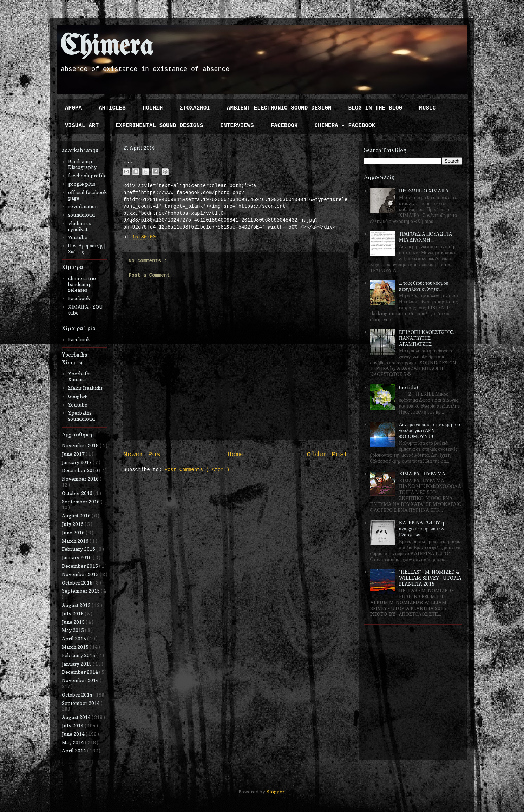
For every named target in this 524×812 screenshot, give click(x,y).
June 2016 (74, 532)
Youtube (78, 237)
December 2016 (80, 470)
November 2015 (81, 574)
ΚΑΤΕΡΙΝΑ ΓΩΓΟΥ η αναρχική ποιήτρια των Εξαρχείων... (421, 529)
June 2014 (74, 734)
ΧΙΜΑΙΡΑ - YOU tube (86, 310)
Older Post (327, 455)
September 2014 (81, 703)
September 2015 (81, 591)
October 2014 (78, 695)
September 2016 (81, 501)
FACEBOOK (284, 126)
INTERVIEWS (237, 126)
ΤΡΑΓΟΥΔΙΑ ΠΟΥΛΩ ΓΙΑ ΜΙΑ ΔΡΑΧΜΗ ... (426, 237)
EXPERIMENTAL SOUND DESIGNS (159, 126)
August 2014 (77, 717)
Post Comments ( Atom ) (197, 470)
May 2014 (73, 742)
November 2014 (81, 680)
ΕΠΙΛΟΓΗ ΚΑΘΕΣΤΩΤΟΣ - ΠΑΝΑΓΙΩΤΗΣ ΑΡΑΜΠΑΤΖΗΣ (428, 338)
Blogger (275, 791)
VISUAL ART (82, 126)
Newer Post (144, 455)
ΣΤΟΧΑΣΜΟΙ (195, 108)
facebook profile (87, 175)
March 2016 (76, 541)
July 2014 (73, 725)
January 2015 (77, 664)
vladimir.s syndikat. (79, 226)
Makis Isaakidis (85, 388)
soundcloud (81, 215)
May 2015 (73, 630)
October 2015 (78, 583)
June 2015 (74, 622)
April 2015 (74, 638)
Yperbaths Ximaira (80, 376)
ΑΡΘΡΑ (73, 108)
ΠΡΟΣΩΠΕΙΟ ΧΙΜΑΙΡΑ (424, 190)
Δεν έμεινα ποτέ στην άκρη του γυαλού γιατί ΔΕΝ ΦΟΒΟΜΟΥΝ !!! (430, 430)
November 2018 (81, 445)
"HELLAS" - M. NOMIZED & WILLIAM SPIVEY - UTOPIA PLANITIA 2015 (430, 578)
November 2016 (81, 479)
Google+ (77, 396)
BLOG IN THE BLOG (375, 108)
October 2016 (78, 493)
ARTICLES (112, 108)
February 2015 (79, 655)
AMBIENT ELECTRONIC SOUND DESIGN (279, 108)
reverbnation (83, 206)
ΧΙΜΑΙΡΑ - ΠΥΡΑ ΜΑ (422, 473)
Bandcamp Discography (82, 164)
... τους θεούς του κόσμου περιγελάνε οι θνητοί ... (424, 286)
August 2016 (77, 516)
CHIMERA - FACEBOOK (345, 126)
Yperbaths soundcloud (81, 416)
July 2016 (73, 524)
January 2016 (77, 557)
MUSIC (427, 108)
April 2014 (74, 750)
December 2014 (80, 672)
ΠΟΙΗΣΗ (153, 108)
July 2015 (73, 613)
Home (235, 455)
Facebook (79, 298)
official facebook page (88, 195)
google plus (82, 184)
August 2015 (77, 605)
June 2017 (74, 454)
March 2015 (76, 647)
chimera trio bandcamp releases (82, 284)
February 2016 (79, 549)
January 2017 (77, 462)
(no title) (408, 387)
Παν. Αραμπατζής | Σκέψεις (87, 249)
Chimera (107, 47)
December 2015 (80, 566)
